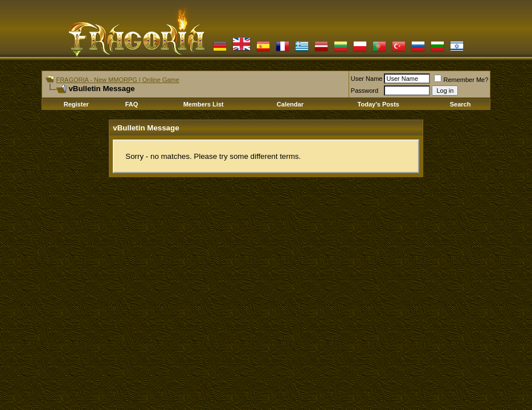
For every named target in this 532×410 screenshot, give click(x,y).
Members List (204, 104)
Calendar (290, 104)
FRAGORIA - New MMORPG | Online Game (117, 80)
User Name (367, 79)
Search (461, 104)
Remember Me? (461, 80)
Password (365, 91)
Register (76, 104)
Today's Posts (378, 104)
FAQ (132, 104)
